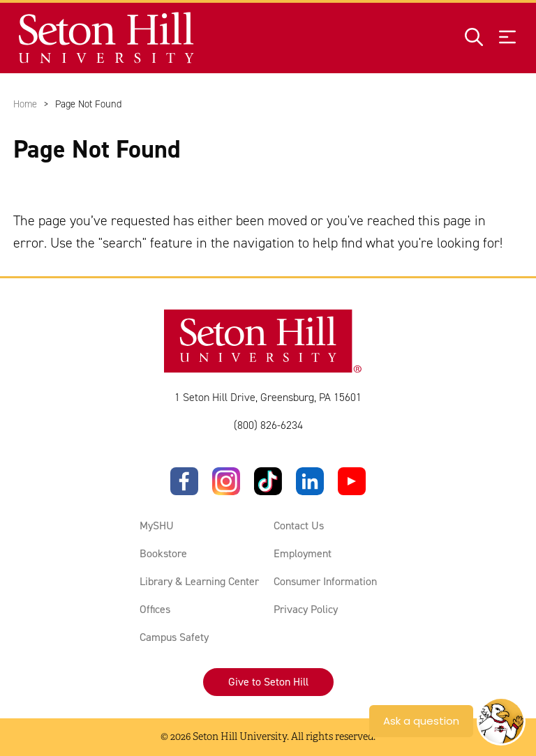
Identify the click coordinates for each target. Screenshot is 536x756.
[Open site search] (474, 38)
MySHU (157, 526)
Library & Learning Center (199, 581)
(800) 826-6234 (268, 425)
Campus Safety (174, 637)
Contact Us (299, 526)
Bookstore (163, 553)
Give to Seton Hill (268, 682)
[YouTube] (352, 481)
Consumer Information (325, 581)
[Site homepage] (107, 38)
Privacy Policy (306, 609)
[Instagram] (226, 481)
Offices (155, 609)
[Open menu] (507, 38)
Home (25, 104)
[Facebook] (184, 481)
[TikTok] (268, 481)
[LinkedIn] (310, 481)
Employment (303, 553)
